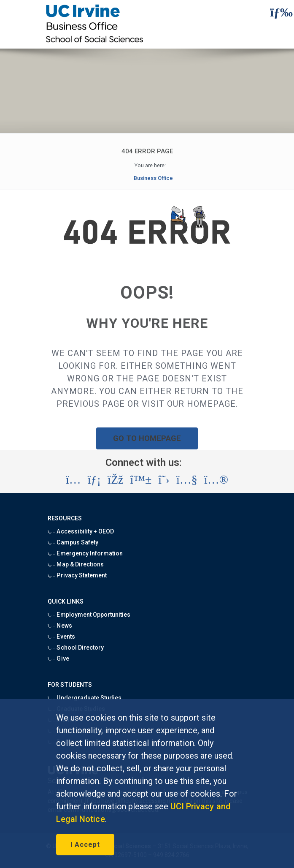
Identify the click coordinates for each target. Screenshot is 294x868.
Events (61, 637)
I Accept (85, 845)
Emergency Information (85, 553)
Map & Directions (76, 564)
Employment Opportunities (89, 615)
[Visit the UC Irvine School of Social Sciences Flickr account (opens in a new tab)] (216, 480)
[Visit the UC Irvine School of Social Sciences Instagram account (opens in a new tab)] (73, 480)
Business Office (153, 178)
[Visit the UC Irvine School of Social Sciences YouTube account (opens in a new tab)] (187, 480)
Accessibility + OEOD (81, 531)
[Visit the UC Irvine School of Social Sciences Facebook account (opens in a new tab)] (115, 480)
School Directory (76, 648)
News (60, 626)
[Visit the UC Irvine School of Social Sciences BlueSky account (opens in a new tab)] (141, 480)
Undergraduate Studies (85, 698)
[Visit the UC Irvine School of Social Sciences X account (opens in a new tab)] (164, 480)
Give (58, 658)
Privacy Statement (77, 575)
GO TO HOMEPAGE (147, 438)
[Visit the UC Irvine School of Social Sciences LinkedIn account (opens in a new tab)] (94, 480)
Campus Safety (73, 542)
